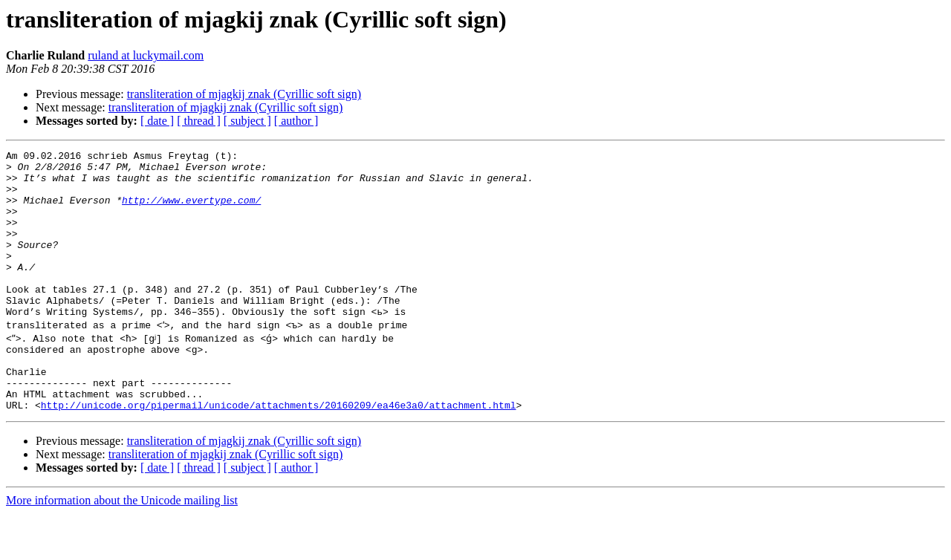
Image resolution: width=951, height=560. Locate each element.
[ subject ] (247, 121)
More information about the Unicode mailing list (122, 547)
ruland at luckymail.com (146, 55)
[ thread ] (199, 121)
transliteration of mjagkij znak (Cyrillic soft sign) (244, 94)
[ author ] (296, 121)
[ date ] (157, 121)
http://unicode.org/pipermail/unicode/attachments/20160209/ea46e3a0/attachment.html (279, 452)
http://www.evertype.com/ (191, 211)
